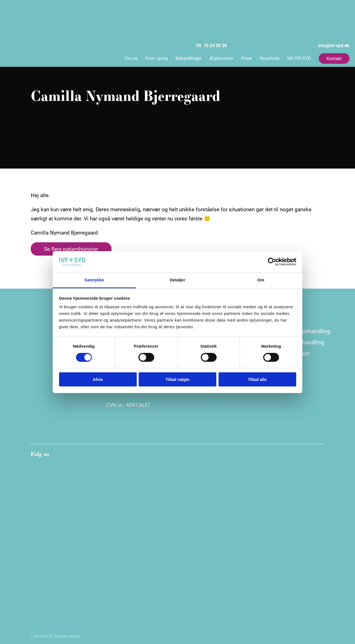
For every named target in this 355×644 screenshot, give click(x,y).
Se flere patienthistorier (71, 249)
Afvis (98, 379)
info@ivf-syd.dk (291, 27)
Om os (131, 58)
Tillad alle (257, 379)
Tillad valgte (177, 379)
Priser (247, 58)
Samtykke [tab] (94, 280)
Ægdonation (221, 58)
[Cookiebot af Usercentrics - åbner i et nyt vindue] (272, 262)
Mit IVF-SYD (299, 58)
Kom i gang (157, 58)
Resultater (270, 58)
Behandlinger (188, 58)
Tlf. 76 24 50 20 (169, 27)
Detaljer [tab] (177, 280)
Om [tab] (261, 280)
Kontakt (334, 58)
